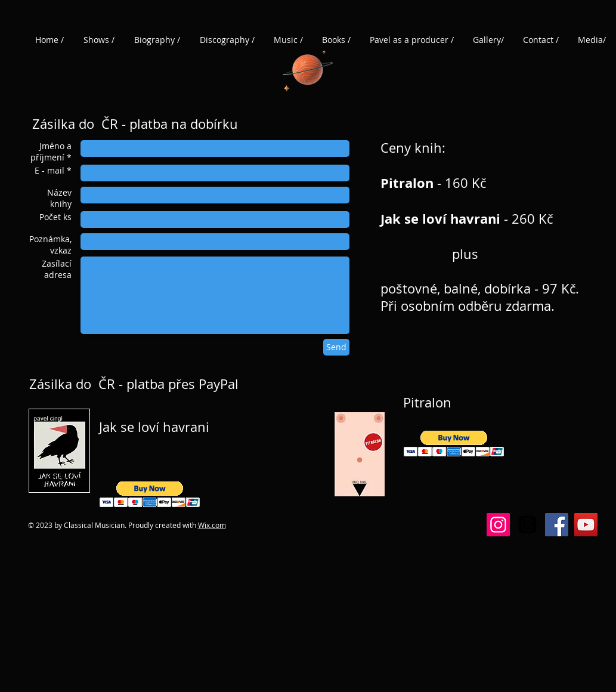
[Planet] (308, 68)
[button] (150, 494)
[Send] (336, 347)
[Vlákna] (527, 525)
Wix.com (212, 525)
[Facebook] (557, 525)
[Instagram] (498, 525)
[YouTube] (586, 525)
